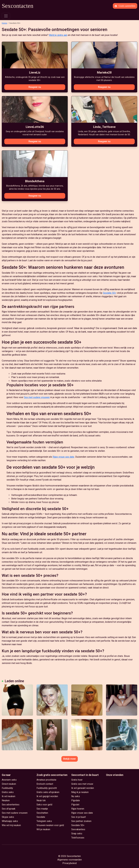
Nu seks (76, 796)
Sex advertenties (11, 805)
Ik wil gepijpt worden (47, 796)
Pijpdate (76, 800)
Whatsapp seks (10, 821)
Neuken (6, 800)
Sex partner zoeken (81, 821)
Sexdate (41, 817)
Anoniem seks (9, 780)
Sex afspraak (9, 809)
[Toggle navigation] (6, 16)
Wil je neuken (43, 829)
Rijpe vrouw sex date (63, 457)
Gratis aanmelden (125, 6)
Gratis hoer (77, 780)
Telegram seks (44, 821)
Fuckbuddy (7, 788)
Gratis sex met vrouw (82, 784)
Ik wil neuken (9, 796)
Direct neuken (9, 784)
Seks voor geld (44, 805)
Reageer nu (35, 87)
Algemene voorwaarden (70, 860)
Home (4, 23)
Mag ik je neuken (80, 792)
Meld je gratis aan (58, 35)
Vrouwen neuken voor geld (50, 825)
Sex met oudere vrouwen (37, 397)
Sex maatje (42, 809)
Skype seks (8, 817)
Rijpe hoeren (78, 809)
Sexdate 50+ (109, 293)
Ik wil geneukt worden (83, 788)
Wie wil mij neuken (11, 825)
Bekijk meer (70, 759)
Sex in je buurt (79, 817)
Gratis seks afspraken (48, 792)
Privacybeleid (69, 863)
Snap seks (77, 834)
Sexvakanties (78, 829)
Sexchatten (42, 813)
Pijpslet (75, 805)
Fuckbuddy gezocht (47, 788)
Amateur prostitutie (46, 780)
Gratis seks (8, 792)
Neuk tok (41, 800)
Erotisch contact (45, 784)
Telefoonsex (78, 838)
